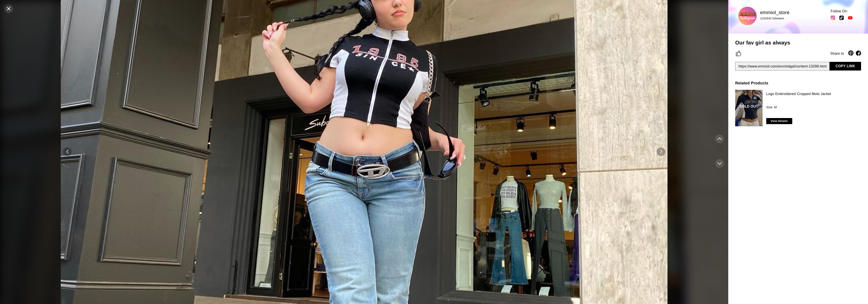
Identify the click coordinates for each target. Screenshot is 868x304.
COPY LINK (845, 66)
